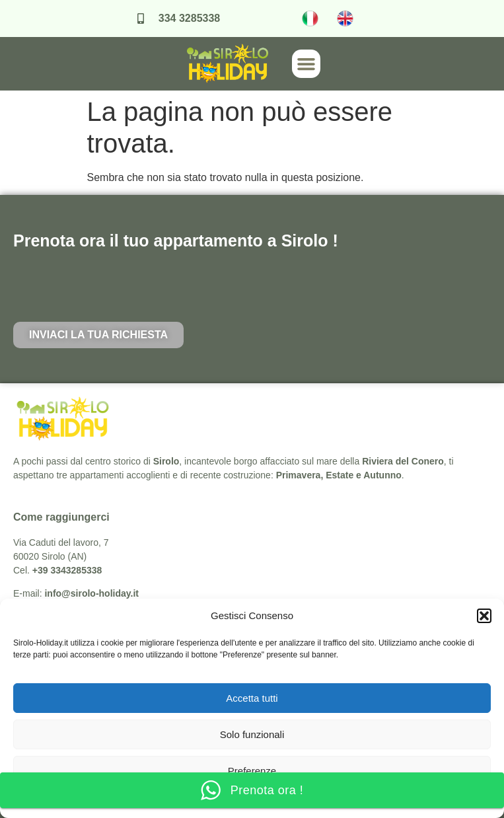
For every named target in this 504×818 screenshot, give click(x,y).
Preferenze (252, 771)
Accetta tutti (252, 698)
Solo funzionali (252, 734)
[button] (484, 616)
